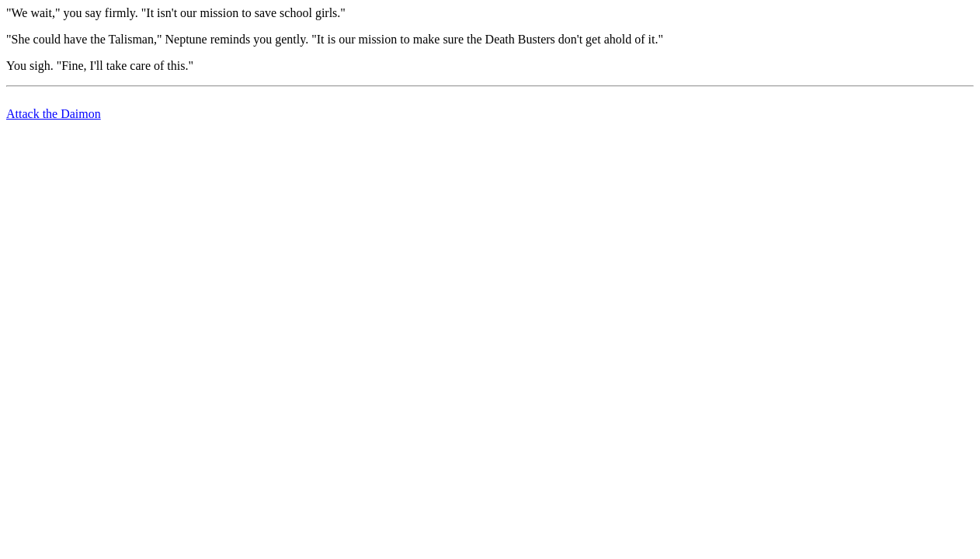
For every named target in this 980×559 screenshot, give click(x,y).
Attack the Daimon (54, 114)
